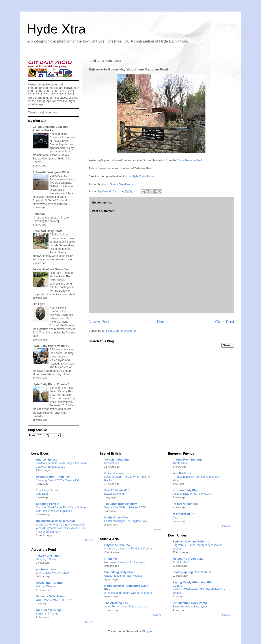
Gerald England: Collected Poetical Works (51, 129)
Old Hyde (39, 304)
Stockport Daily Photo (48, 231)
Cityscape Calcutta (117, 545)
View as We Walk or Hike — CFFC (125, 507)
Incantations (112, 463)
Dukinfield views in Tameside (56, 521)
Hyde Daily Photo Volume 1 (51, 384)
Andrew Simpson (48, 460)
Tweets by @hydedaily (42, 112)
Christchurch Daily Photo (190, 603)
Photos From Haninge (187, 460)
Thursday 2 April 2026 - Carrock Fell (58, 480)
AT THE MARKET (183, 562)
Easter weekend (114, 494)
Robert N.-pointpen (186, 504)
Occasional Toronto (49, 583)
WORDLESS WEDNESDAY (53, 573)
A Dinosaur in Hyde (62, 350)
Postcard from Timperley (53, 477)
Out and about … (116, 473)
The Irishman (181, 463)
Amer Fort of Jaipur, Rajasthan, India (126, 607)
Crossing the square (46, 218)
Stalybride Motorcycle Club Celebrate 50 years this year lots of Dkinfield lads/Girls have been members (60, 528)
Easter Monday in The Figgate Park (126, 521)
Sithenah (39, 214)
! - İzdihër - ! (112, 559)
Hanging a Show (46, 559)
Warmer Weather (46, 586)
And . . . (177, 518)
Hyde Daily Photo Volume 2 (51, 346)
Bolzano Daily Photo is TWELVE (192, 494)
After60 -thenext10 (117, 490)
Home (162, 322)
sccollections (182, 473)
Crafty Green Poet (117, 517)
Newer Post (99, 322)
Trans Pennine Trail (190, 160)
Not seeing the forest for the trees (124, 562)
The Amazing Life (116, 603)
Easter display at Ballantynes (190, 607)
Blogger (147, 631)
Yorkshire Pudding (117, 460)
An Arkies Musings (49, 610)
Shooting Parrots (48, 504)
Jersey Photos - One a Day (51, 269)
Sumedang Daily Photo (120, 572)
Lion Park (56, 273)
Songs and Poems (47, 614)
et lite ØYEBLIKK (184, 514)
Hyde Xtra (56, 29)
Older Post (225, 322)
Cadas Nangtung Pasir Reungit (123, 576)
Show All (89, 540)
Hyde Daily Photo (143, 176)
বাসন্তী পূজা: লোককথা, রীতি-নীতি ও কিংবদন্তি (128, 549)
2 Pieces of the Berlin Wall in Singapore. (129, 593)
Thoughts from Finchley (121, 504)
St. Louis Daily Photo (50, 596)
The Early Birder (47, 490)
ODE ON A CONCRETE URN (54, 600)
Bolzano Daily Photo (186, 490)
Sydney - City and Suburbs (191, 541)
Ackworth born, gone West (51, 172)
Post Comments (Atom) (121, 331)
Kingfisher (42, 494)
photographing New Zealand (192, 572)
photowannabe (46, 569)
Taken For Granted (49, 556)
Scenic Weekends (121, 184)
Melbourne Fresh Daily (188, 559)
